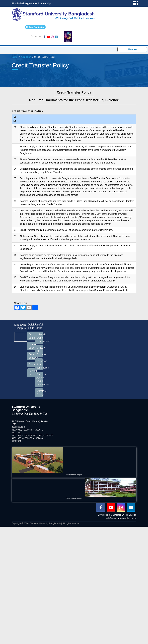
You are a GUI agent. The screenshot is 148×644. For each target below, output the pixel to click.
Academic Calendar (32, 346)
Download (32, 364)
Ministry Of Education (40, 351)
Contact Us (32, 373)
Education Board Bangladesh (40, 364)
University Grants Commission (40, 338)
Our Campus (32, 336)
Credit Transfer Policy (74, 92)
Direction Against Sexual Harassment (40, 379)
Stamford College (40, 393)
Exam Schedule (32, 356)
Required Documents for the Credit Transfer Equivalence (74, 100)
